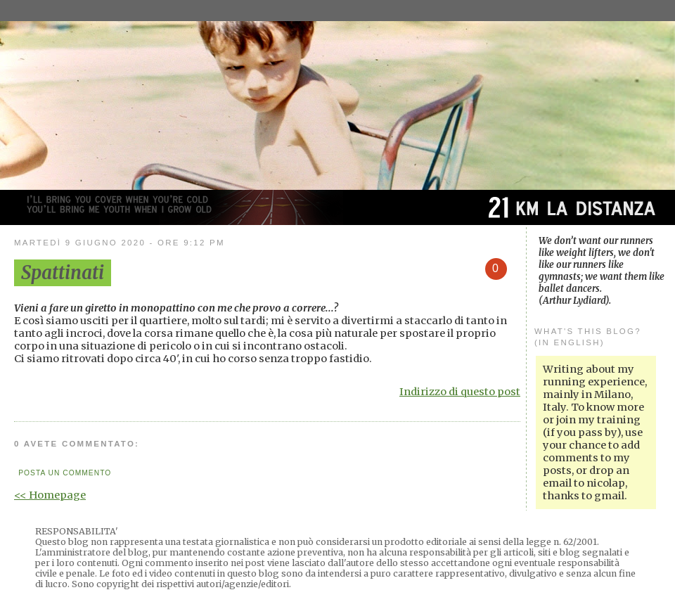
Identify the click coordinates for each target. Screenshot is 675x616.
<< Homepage (50, 495)
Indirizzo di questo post (460, 392)
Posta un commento (65, 473)
